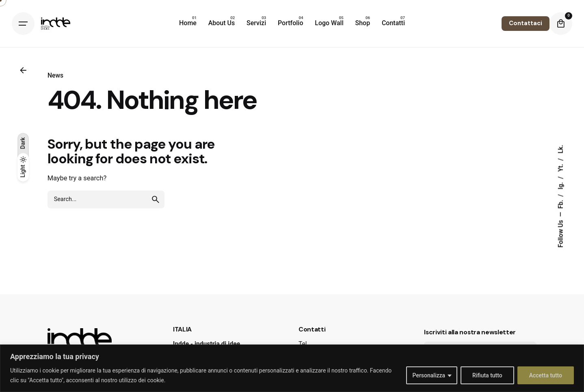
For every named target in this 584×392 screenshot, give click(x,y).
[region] (292, 368)
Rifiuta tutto (487, 375)
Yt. (561, 167)
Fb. (561, 204)
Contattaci (526, 23)
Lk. (561, 149)
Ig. (561, 185)
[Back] (23, 70)
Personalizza (429, 375)
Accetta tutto (546, 375)
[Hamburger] (23, 24)
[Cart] (561, 24)
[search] (156, 199)
